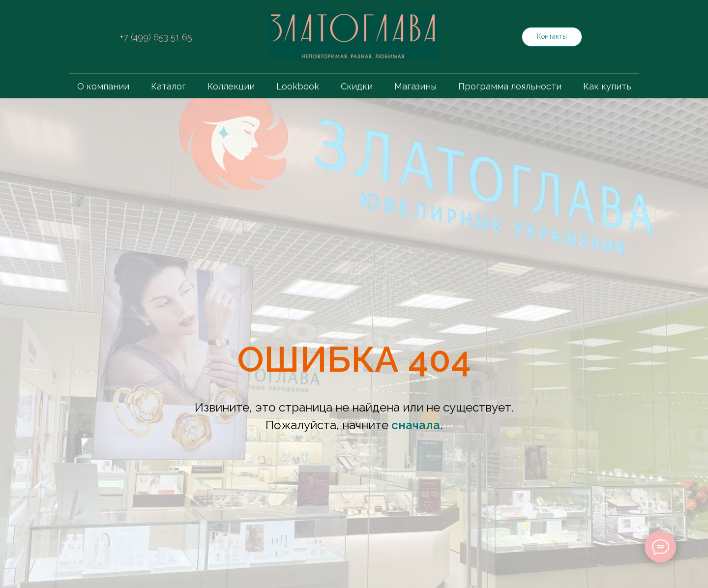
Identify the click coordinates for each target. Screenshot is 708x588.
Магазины (415, 86)
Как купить (607, 86)
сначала (416, 425)
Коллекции (231, 86)
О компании (103, 86)
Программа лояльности (510, 86)
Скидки (357, 86)
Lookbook (298, 86)
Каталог (168, 86)
